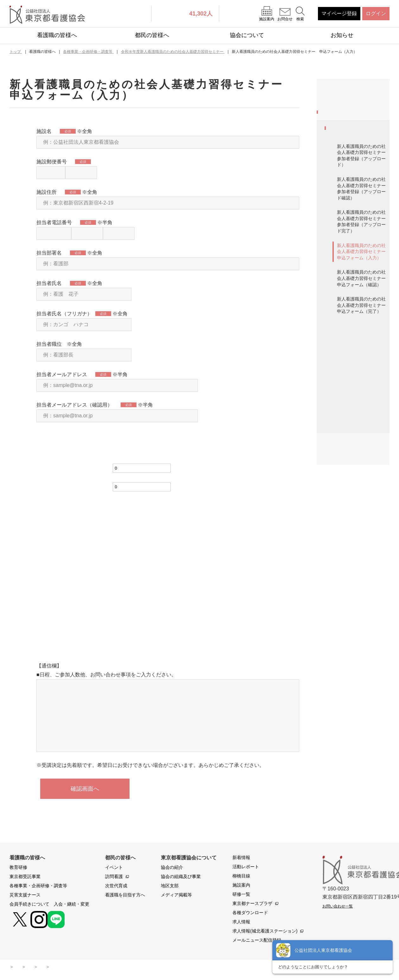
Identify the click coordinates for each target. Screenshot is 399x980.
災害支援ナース (342, 608)
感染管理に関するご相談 (357, 585)
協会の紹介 (172, 869)
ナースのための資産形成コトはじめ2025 (357, 404)
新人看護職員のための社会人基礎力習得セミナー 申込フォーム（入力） (363, 302)
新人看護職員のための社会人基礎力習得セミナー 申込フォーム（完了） (363, 356)
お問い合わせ (155, 968)
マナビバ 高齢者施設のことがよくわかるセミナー (357, 472)
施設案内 (241, 886)
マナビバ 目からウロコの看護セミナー (357, 444)
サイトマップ (28, 968)
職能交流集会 (344, 529)
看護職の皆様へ (57, 35)
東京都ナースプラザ (252, 905)
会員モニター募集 (349, 384)
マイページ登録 (339, 13)
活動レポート (246, 868)
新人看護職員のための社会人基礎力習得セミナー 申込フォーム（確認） (363, 329)
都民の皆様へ (152, 35)
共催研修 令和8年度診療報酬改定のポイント (358, 565)
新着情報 (241, 859)
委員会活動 (342, 545)
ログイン (376, 13)
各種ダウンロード (250, 914)
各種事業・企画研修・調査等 (355, 134)
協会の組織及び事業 (181, 878)
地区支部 (170, 887)
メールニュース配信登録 (257, 941)
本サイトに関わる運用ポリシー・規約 (92, 968)
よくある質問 (193, 968)
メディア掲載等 (176, 896)
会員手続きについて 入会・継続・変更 (352, 628)
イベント (114, 869)
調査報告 (339, 424)
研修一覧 (241, 895)
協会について (247, 35)
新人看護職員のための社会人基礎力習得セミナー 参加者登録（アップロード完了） (363, 272)
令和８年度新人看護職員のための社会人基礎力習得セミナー (357, 168)
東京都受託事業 (342, 114)
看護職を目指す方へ (125, 896)
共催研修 (339, 512)
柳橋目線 (241, 877)
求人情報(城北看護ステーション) (265, 932)
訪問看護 (114, 878)
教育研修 (334, 98)
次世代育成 (116, 887)
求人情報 (241, 923)
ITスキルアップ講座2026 (357, 495)
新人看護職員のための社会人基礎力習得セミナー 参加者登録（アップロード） (363, 206)
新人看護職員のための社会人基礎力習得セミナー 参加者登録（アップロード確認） (363, 239)
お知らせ (342, 35)
